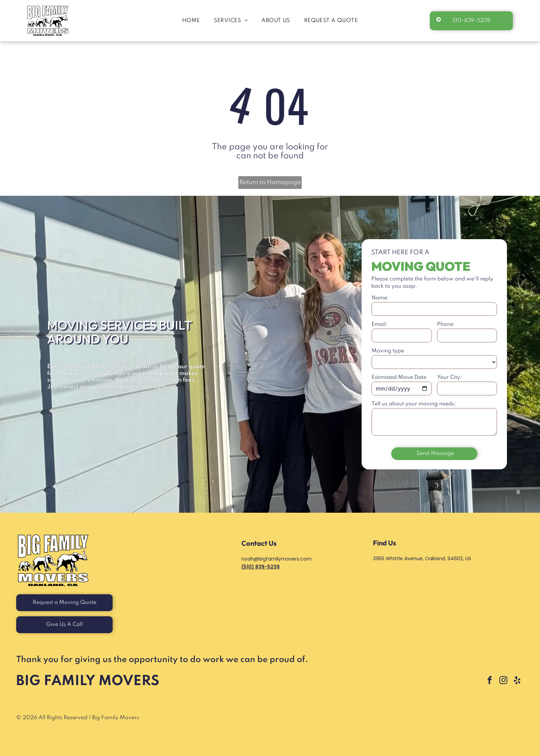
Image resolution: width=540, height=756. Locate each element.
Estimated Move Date (399, 377)
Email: (380, 324)
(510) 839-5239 (261, 567)
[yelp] (517, 681)
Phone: (446, 324)
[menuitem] (191, 21)
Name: (380, 298)
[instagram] (503, 681)
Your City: (449, 377)
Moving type (388, 351)
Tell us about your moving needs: (414, 404)
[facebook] (490, 681)
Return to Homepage (270, 182)
